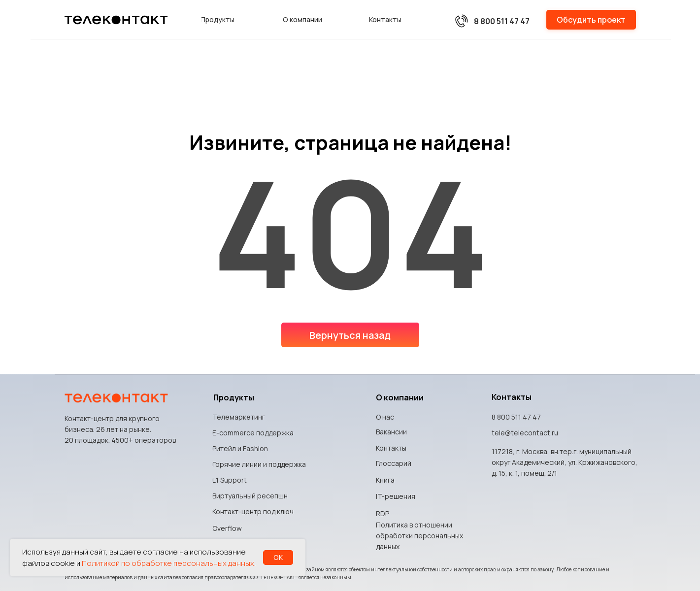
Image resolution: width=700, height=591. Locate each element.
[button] (591, 20)
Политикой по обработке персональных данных (168, 563)
